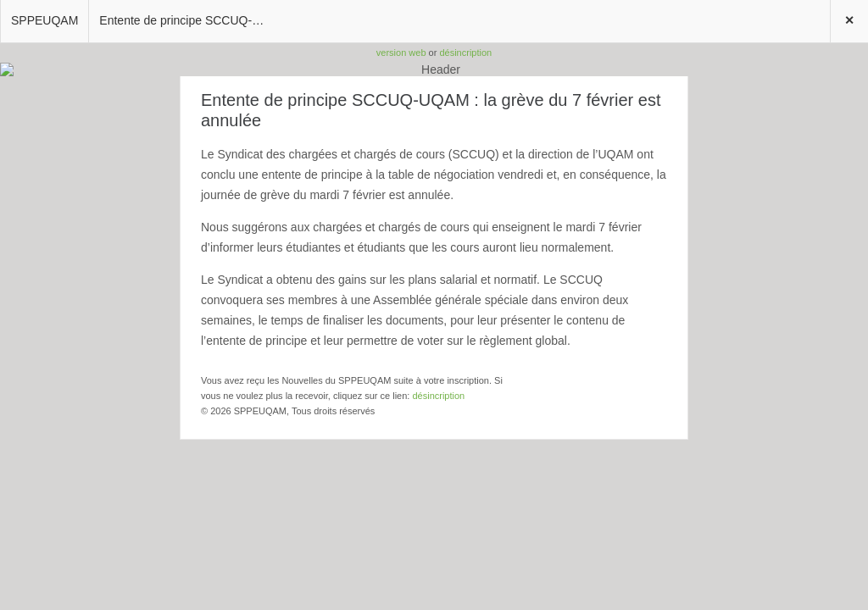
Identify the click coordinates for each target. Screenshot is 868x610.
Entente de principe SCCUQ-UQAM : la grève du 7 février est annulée (189, 20)
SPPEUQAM (45, 20)
